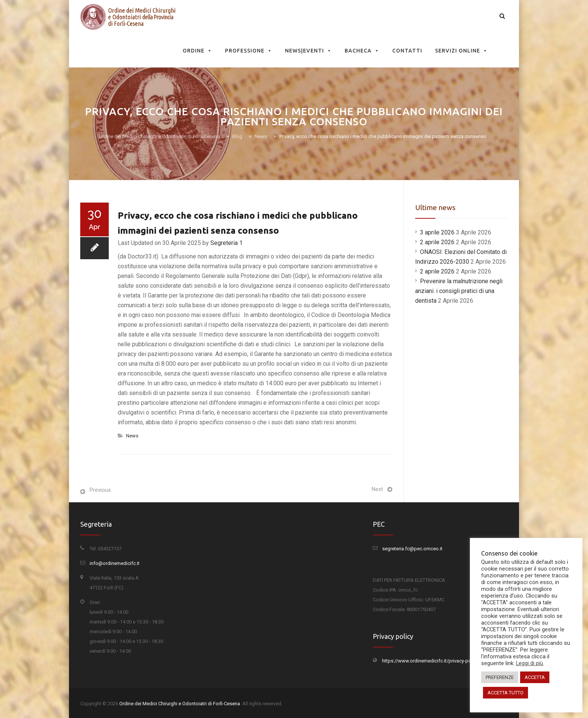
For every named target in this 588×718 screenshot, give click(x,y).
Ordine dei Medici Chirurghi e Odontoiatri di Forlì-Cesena (180, 704)
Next (377, 489)
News (132, 436)
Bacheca (362, 51)
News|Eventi (308, 51)
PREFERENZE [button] (500, 677)
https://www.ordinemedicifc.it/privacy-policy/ (431, 661)
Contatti (407, 51)
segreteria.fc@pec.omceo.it (412, 549)
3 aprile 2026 (437, 232)
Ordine (197, 51)
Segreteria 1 (226, 243)
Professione (249, 51)
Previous (100, 490)
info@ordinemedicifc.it (115, 563)
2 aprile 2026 (437, 242)
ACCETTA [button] (535, 677)
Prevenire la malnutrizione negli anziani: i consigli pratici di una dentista (459, 291)
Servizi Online (461, 51)
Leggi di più (529, 663)
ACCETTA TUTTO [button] (505, 693)
